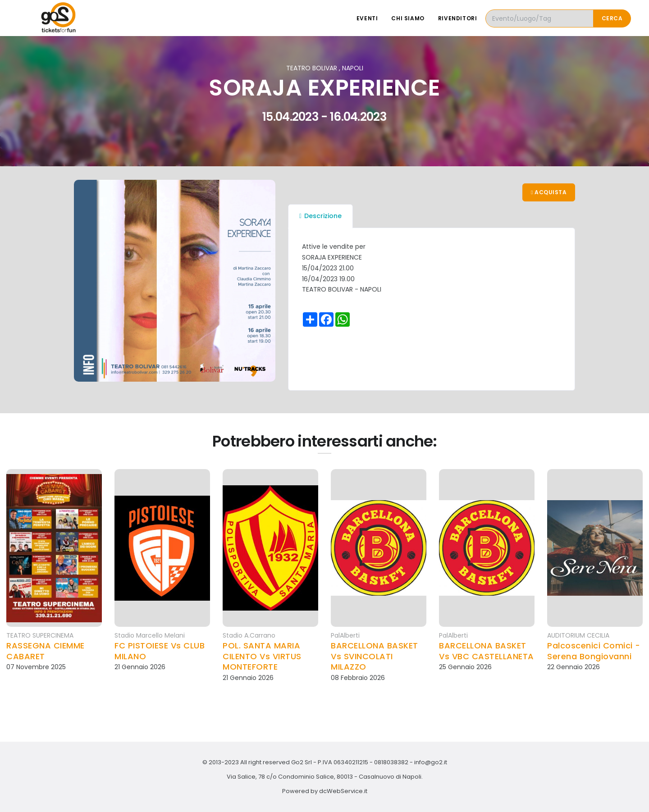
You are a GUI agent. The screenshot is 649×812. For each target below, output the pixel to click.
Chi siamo (408, 18)
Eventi (367, 18)
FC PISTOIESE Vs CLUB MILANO (160, 651)
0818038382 (391, 762)
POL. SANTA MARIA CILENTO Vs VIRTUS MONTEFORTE (262, 656)
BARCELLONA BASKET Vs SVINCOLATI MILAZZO (375, 656)
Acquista (549, 192)
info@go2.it (431, 762)
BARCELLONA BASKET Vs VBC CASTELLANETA (487, 651)
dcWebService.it (343, 791)
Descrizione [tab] (320, 216)
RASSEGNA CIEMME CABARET (46, 651)
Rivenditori (458, 18)
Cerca (612, 18)
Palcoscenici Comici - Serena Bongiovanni (594, 651)
